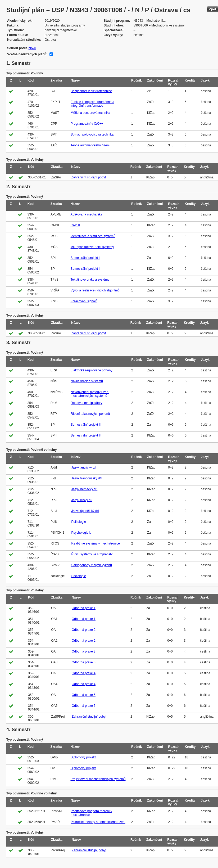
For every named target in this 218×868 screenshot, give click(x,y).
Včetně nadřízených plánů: (27, 54)
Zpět (213, 9)
